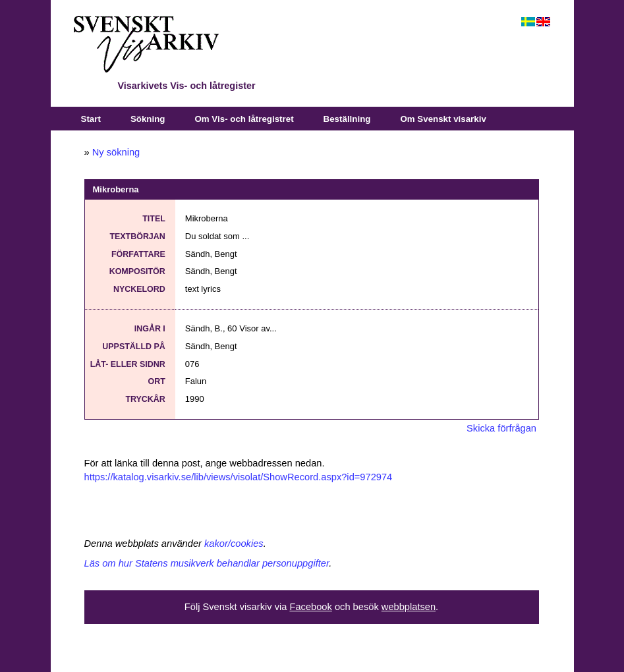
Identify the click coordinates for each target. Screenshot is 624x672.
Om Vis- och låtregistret (244, 119)
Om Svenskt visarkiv (443, 119)
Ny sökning (116, 152)
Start (91, 119)
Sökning (148, 119)
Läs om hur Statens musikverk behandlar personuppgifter (207, 563)
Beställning (347, 119)
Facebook (310, 607)
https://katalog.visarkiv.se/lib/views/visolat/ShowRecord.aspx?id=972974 (239, 477)
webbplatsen (409, 607)
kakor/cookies (234, 544)
